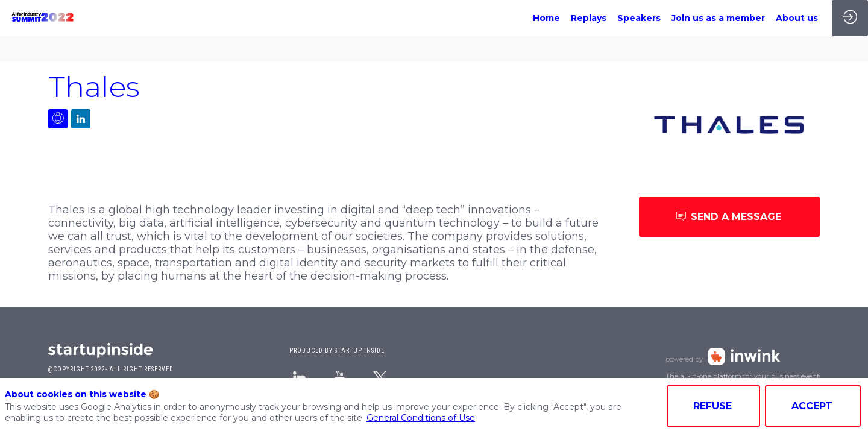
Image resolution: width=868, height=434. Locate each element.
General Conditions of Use (421, 418)
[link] (546, 18)
